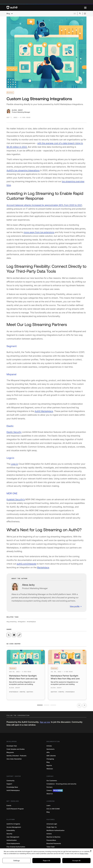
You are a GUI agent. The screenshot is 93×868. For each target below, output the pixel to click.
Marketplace (43, 567)
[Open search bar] (80, 14)
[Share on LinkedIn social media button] (14, 635)
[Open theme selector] (85, 14)
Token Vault (50, 847)
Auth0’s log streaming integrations (23, 170)
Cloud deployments (13, 844)
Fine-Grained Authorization (16, 847)
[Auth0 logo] (45, 8)
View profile (75, 606)
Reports (49, 766)
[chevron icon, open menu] (12, 14)
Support (9, 784)
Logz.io (10, 458)
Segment (12, 346)
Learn (48, 806)
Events (9, 806)
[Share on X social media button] (9, 635)
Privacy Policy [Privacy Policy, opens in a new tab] (84, 855)
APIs (48, 752)
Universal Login (52, 824)
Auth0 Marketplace (44, 411)
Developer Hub (12, 746)
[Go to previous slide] (79, 705)
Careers (55, 790)
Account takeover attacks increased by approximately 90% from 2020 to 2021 (44, 205)
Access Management (14, 827)
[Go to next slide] (84, 705)
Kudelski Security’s (16, 499)
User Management (13, 837)
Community (10, 781)
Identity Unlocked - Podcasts (16, 756)
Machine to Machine (53, 837)
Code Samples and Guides (16, 749)
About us (50, 794)
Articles (49, 746)
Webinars (50, 769)
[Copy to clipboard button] (19, 635)
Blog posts (10, 752)
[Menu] (85, 8)
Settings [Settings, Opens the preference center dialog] (17, 862)
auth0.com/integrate (26, 564)
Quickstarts (50, 749)
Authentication (12, 840)
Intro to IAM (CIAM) (53, 809)
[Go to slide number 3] (53, 705)
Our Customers (52, 781)
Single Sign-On (52, 827)
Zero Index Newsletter (14, 759)
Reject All (46, 862)
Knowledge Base (12, 787)
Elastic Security (14, 432)
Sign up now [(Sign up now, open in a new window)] (45, 722)
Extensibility (11, 830)
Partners (49, 787)
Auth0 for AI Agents (13, 824)
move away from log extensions (39, 232)
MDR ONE (12, 493)
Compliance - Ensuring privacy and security (61, 784)
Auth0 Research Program (15, 809)
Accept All (76, 862)
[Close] (91, 852)
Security (9, 834)
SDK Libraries (51, 756)
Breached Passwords (54, 844)
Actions (49, 834)
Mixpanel (11, 374)
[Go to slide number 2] (47, 705)
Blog (8, 14)
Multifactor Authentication (55, 830)
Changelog (50, 759)
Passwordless (51, 840)
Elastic (10, 426)
